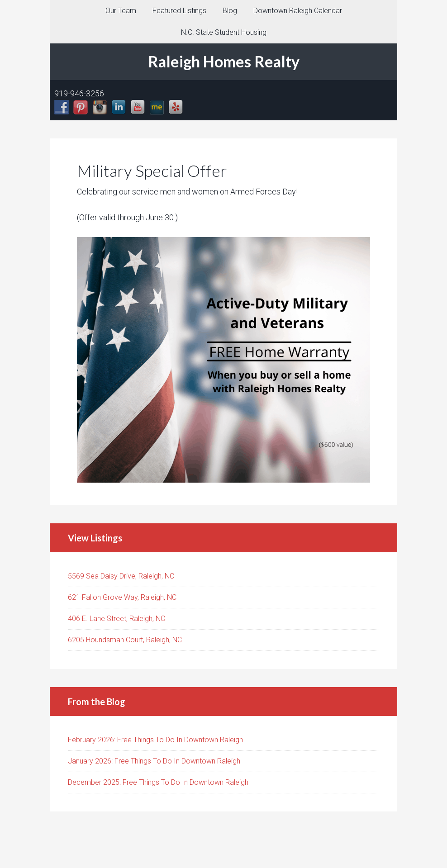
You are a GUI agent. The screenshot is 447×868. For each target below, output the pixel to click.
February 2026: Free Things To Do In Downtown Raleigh (155, 740)
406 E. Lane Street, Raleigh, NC (117, 619)
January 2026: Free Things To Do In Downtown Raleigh (154, 761)
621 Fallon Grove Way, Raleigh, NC (122, 597)
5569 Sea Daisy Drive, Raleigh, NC (121, 576)
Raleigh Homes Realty (224, 61)
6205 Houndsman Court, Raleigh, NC (125, 640)
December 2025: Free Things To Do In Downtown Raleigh (158, 782)
